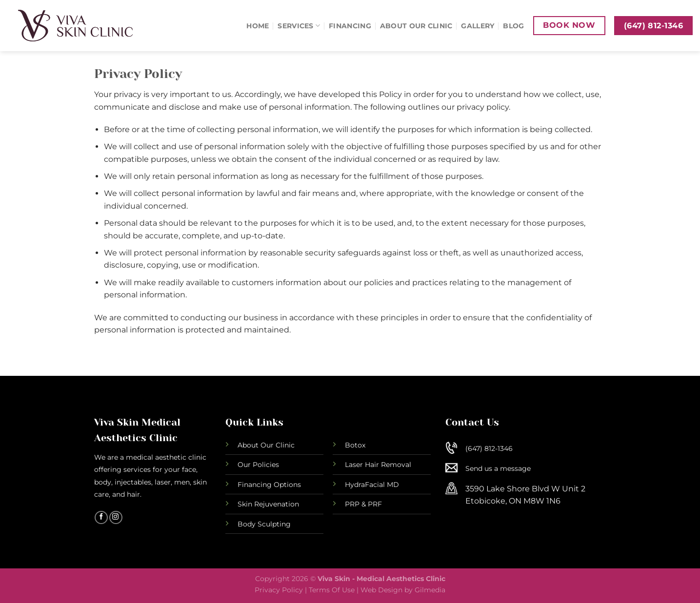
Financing (350, 26)
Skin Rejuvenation (268, 504)
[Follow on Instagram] (116, 518)
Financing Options (269, 485)
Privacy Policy (279, 590)
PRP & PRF (363, 504)
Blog (513, 26)
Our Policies (258, 465)
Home (258, 26)
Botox (355, 445)
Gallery (478, 26)
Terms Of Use (332, 590)
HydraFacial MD (372, 485)
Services (299, 26)
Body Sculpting (264, 524)
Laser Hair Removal (378, 465)
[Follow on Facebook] (101, 518)
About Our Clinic (416, 26)
